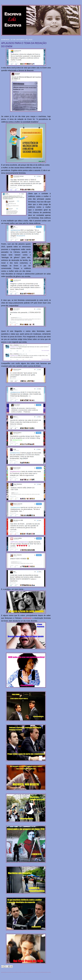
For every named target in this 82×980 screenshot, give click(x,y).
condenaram (27, 618)
